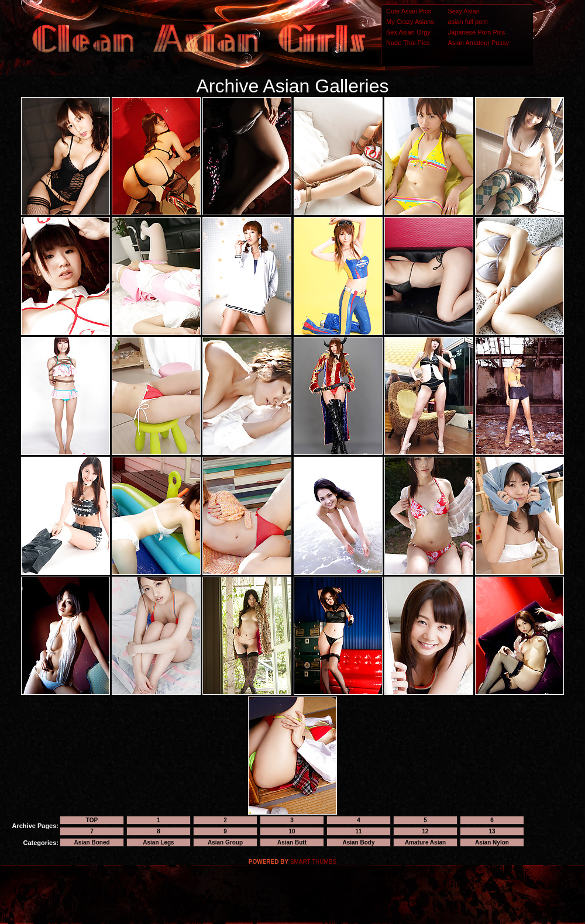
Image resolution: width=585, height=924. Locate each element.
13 (492, 831)
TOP (92, 820)
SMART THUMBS (313, 862)
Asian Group (225, 842)
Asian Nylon (492, 842)
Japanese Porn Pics (476, 32)
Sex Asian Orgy (408, 32)
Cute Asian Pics (409, 11)
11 (358, 831)
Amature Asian (425, 842)
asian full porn (468, 22)
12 (425, 831)
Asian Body (358, 842)
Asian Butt (292, 842)
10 (292, 831)
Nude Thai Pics (408, 43)
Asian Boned (92, 842)
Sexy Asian (463, 11)
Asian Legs (158, 842)
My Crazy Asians (410, 22)
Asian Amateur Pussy (478, 43)
